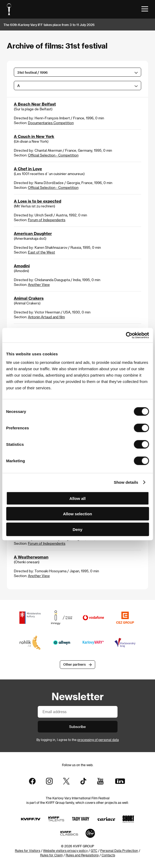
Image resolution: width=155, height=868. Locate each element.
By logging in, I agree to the (78, 740)
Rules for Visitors (28, 850)
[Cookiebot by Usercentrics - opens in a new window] (126, 335)
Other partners (74, 664)
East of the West (41, 252)
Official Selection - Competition (53, 155)
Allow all (78, 498)
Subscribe (78, 727)
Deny (78, 529)
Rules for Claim (51, 855)
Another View (39, 284)
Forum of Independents (47, 220)
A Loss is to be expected (37, 201)
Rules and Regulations (82, 855)
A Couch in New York (34, 136)
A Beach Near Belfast (35, 104)
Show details (126, 482)
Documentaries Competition (51, 123)
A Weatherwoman (31, 557)
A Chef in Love (28, 169)
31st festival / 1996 (32, 72)
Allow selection (78, 514)
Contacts (108, 855)
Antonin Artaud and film (46, 317)
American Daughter (33, 233)
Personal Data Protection (119, 850)
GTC (94, 850)
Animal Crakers (29, 298)
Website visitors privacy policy (65, 850)
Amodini (22, 266)
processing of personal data (98, 740)
